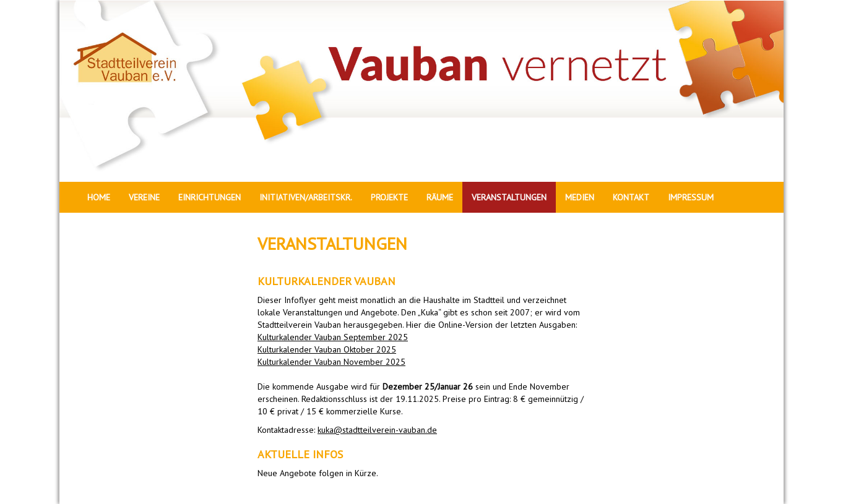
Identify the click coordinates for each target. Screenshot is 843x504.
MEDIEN (580, 197)
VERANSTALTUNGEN (509, 197)
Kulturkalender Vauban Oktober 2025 (327, 349)
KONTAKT (631, 197)
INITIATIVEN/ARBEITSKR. (306, 197)
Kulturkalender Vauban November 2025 (331, 362)
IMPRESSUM (691, 197)
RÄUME (440, 197)
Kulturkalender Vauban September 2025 (333, 337)
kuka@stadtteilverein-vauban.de (377, 430)
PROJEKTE (389, 197)
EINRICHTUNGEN (210, 197)
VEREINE (144, 197)
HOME (99, 197)
